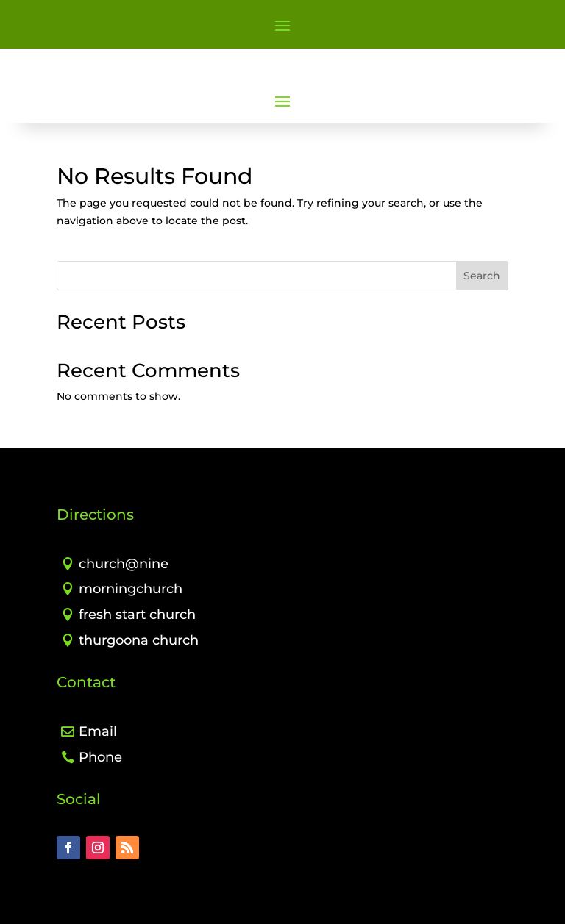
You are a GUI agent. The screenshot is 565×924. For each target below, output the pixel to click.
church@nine (124, 564)
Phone (100, 757)
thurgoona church (139, 640)
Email (98, 731)
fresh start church (137, 615)
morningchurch (131, 589)
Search (482, 276)
